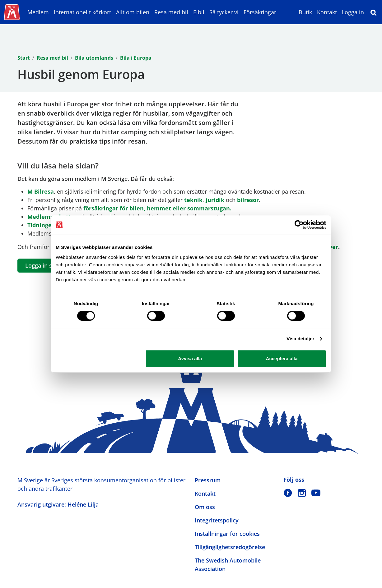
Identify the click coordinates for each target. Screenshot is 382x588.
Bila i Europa (136, 58)
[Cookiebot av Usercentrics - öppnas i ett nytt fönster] (299, 225)
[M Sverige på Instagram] (302, 493)
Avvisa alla (190, 358)
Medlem (38, 12)
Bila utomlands (94, 58)
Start (24, 58)
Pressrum (208, 480)
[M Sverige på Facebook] (288, 493)
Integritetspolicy (217, 520)
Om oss (205, 507)
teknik (193, 200)
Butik (305, 12)
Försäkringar (260, 12)
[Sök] (374, 12)
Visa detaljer (300, 339)
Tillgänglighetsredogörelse (230, 547)
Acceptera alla (282, 358)
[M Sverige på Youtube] (316, 493)
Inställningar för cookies (227, 534)
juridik (215, 200)
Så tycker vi (224, 12)
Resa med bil (171, 12)
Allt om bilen (133, 12)
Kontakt (327, 12)
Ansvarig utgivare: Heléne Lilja (58, 504)
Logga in (353, 12)
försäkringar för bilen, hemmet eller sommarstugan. (157, 208)
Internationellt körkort (82, 12)
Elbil (199, 12)
